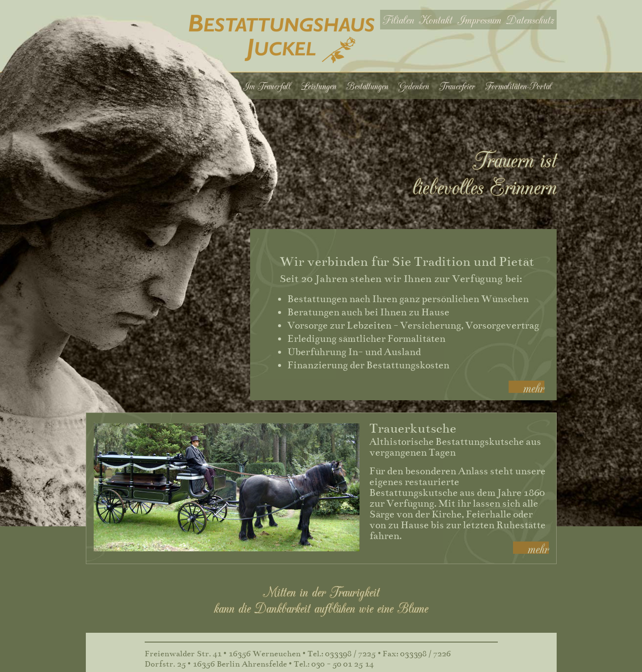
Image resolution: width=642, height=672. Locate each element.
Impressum (479, 19)
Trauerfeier (457, 86)
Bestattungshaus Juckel (282, 39)
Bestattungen (367, 86)
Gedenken (414, 86)
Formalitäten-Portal (518, 86)
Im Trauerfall (267, 86)
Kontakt (436, 19)
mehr (534, 387)
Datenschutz (530, 19)
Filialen (398, 19)
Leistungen (319, 86)
